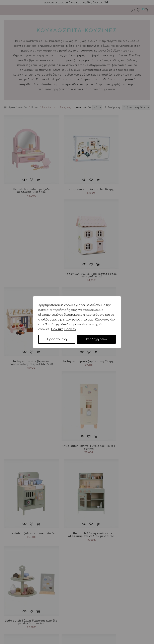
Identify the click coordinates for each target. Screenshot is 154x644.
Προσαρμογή (57, 339)
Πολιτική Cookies (63, 329)
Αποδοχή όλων (96, 339)
